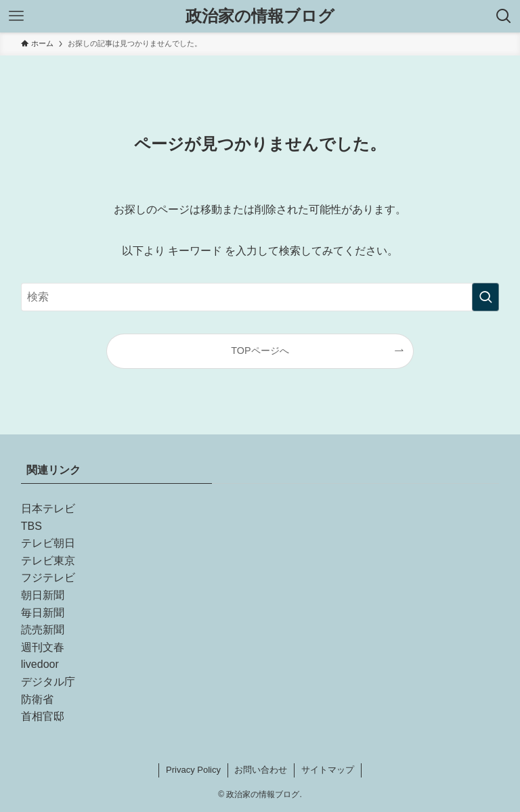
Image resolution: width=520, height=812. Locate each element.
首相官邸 (43, 716)
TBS (31, 526)
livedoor (40, 664)
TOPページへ (260, 351)
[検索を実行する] (485, 297)
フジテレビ (48, 578)
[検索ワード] (260, 297)
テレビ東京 (48, 561)
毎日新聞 (43, 613)
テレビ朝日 (48, 543)
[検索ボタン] (504, 16)
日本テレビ (48, 509)
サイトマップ (328, 770)
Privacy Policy (193, 770)
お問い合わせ (261, 770)
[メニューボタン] (16, 16)
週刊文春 (43, 647)
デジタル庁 (48, 682)
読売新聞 (43, 630)
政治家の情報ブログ (260, 16)
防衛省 (37, 699)
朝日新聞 (43, 595)
